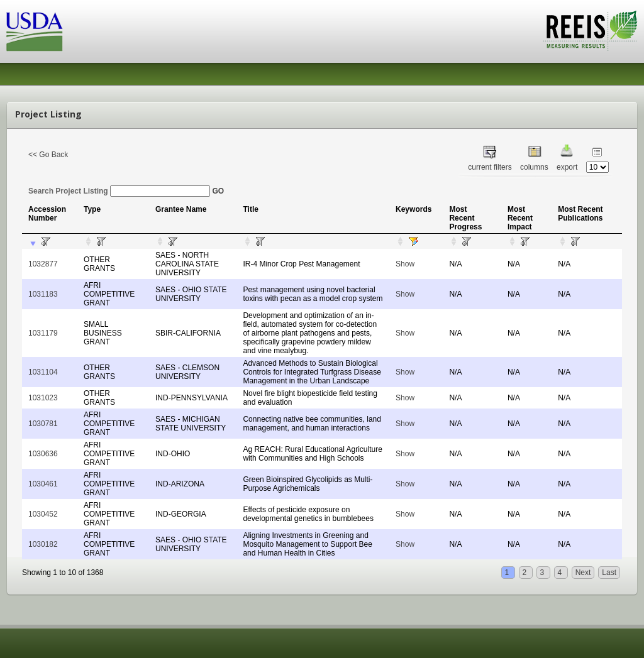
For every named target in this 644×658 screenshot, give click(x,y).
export (567, 167)
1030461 (43, 484)
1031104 (43, 372)
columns (534, 167)
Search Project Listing (119, 191)
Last (609, 573)
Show (405, 264)
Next (583, 573)
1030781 (43, 424)
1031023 (43, 398)
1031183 (43, 294)
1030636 (43, 454)
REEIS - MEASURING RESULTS (590, 31)
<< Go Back (48, 155)
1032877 (43, 264)
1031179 (43, 333)
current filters (490, 167)
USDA (35, 32)
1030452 (43, 514)
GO (218, 191)
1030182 (43, 544)
